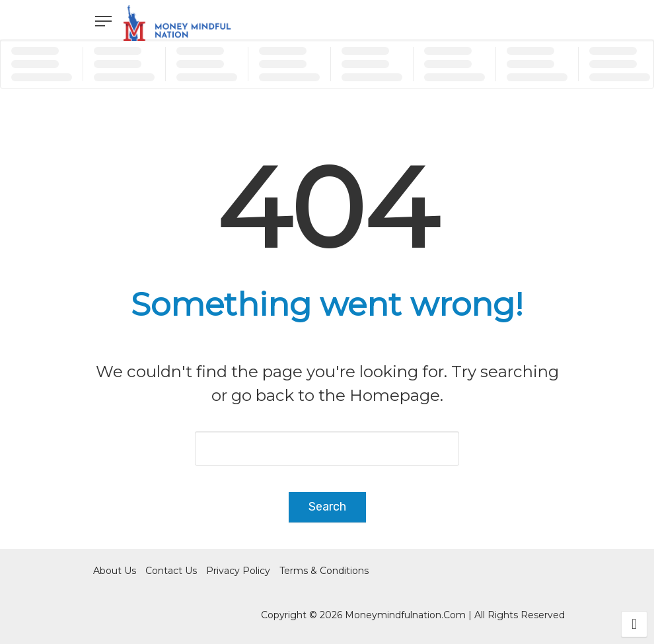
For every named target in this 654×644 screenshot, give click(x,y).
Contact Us (171, 571)
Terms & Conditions (324, 571)
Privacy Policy (238, 571)
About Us (115, 571)
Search (327, 507)
